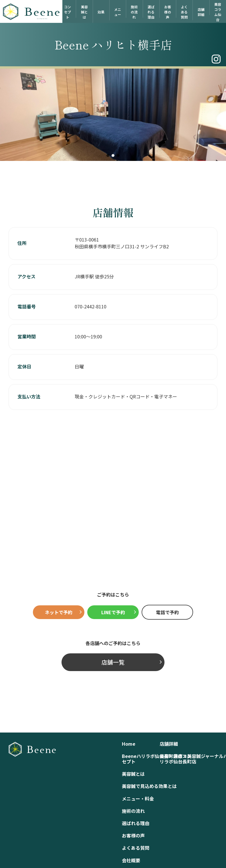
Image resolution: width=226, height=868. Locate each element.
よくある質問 (184, 12)
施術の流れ (134, 12)
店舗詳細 (201, 12)
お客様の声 (168, 12)
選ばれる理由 (151, 12)
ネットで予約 (59, 612)
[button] (108, 155)
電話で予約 (167, 612)
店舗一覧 (113, 662)
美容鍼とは (84, 12)
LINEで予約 (113, 612)
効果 (101, 12)
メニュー (118, 12)
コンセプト (68, 12)
